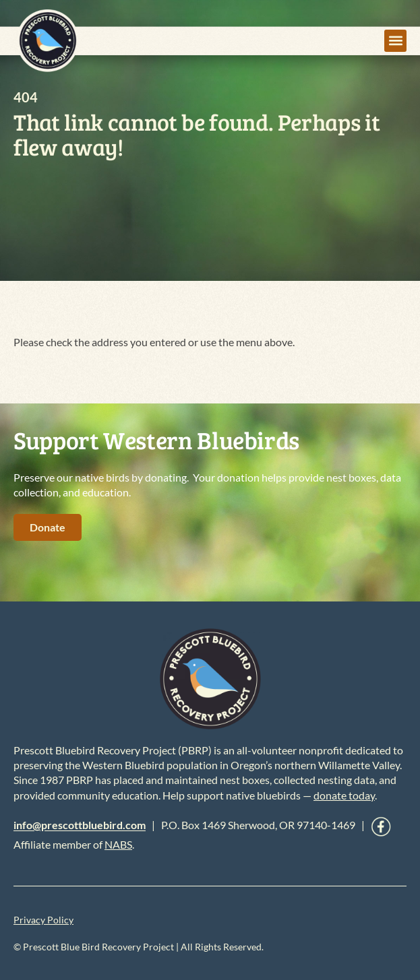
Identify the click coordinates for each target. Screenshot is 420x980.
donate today (344, 795)
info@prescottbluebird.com (80, 825)
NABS (118, 844)
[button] (395, 41)
